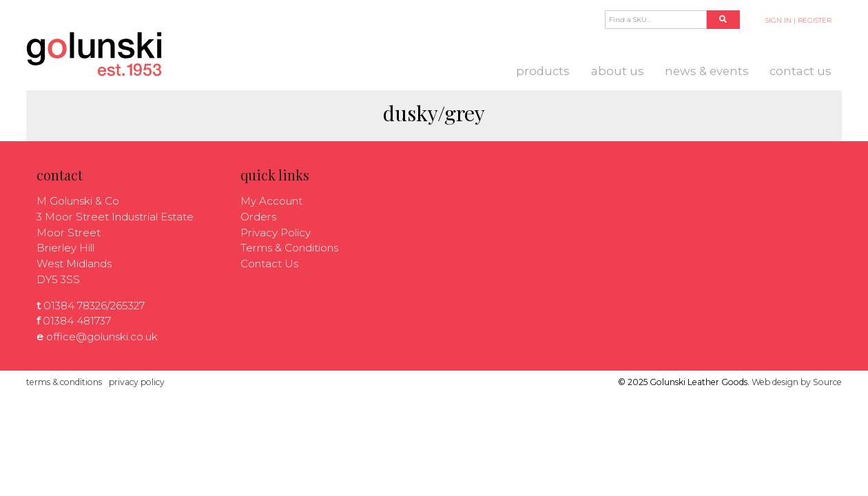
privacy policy (137, 382)
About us (618, 71)
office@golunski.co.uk (102, 337)
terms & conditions (64, 382)
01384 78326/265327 (94, 306)
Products (543, 71)
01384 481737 (77, 321)
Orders (258, 217)
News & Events (707, 71)
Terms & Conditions (289, 248)
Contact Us (800, 71)
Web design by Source (797, 382)
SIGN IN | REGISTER (798, 20)
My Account (271, 201)
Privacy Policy (276, 232)
